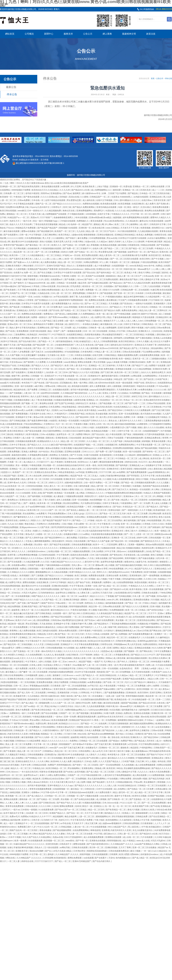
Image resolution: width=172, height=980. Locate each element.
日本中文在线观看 (104, 789)
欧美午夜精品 (91, 410)
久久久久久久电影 (35, 658)
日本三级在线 (7, 434)
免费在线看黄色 (150, 644)
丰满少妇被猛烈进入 (83, 341)
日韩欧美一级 (95, 328)
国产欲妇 (117, 507)
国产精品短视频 (25, 345)
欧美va (164, 279)
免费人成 (150, 665)
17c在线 (116, 524)
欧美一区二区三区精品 (136, 610)
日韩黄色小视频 (19, 782)
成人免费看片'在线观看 (156, 365)
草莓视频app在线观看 (39, 686)
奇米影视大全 (114, 755)
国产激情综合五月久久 (151, 541)
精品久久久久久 (97, 596)
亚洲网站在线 (44, 328)
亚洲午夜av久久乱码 (17, 483)
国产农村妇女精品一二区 (159, 610)
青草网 (166, 438)
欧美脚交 (124, 575)
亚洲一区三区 (6, 248)
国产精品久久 (116, 307)
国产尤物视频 (16, 393)
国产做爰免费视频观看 (137, 472)
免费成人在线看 (163, 266)
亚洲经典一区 (85, 228)
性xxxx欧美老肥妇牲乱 (115, 221)
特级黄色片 (20, 434)
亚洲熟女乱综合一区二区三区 (110, 269)
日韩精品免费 (142, 816)
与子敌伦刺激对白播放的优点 (43, 627)
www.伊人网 (113, 600)
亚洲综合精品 (161, 569)
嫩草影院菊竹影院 (110, 376)
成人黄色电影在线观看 (78, 386)
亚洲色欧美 (131, 693)
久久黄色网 (139, 242)
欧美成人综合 (75, 427)
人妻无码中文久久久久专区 (130, 421)
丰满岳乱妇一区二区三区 (134, 507)
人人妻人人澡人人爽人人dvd (130, 321)
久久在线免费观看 (55, 362)
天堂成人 (29, 541)
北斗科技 (44, 160)
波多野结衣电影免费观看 (112, 562)
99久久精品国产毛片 (117, 827)
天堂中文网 (26, 765)
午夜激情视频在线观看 (51, 248)
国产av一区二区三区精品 (96, 304)
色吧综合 (89, 603)
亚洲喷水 (26, 792)
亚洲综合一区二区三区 (140, 662)
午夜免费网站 (115, 517)
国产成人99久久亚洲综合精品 (82, 613)
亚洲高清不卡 (51, 376)
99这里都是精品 (70, 407)
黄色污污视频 (134, 810)
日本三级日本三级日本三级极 (117, 751)
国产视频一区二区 (30, 403)
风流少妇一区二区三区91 (66, 751)
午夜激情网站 (127, 503)
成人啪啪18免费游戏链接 (49, 290)
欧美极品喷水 (155, 827)
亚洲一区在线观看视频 (129, 414)
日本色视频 (119, 455)
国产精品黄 (15, 307)
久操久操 (30, 679)
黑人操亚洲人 (134, 827)
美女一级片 (38, 221)
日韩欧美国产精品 (77, 414)
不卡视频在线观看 (76, 214)
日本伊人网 (52, 634)
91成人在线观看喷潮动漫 (11, 424)
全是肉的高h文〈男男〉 (130, 668)
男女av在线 (112, 238)
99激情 (80, 727)
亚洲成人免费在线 (124, 713)
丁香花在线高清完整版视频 (46, 224)
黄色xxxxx (122, 551)
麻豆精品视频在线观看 (137, 658)
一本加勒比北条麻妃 (90, 324)
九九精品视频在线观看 (148, 231)
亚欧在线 (116, 737)
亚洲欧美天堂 (22, 851)
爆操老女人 (153, 682)
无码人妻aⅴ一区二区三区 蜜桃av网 (88, 565)
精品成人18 (64, 224)
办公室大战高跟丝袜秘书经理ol (96, 531)
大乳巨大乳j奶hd (29, 593)
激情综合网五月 (159, 372)
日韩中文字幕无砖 (132, 324)
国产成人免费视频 (119, 634)
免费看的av (49, 314)
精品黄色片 (79, 761)
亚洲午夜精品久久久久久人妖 (83, 572)
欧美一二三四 (67, 355)
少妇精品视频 (10, 458)
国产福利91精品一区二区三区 (110, 273)
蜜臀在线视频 (29, 582)
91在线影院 (64, 737)
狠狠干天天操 (10, 345)
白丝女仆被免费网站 (157, 238)
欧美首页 (167, 514)
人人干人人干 (161, 823)
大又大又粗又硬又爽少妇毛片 (63, 782)
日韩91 (80, 668)
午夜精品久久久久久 (121, 214)
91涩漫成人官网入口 (53, 665)
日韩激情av (48, 751)
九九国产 (167, 414)
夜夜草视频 (85, 854)
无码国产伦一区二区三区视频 (23, 293)
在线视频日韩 (112, 445)
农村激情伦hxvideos (37, 551)
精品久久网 (154, 679)
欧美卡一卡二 (99, 545)
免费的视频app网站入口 (76, 710)
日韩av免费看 (24, 200)
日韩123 (7, 675)
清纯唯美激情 (129, 386)
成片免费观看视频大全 (62, 304)
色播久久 (37, 531)
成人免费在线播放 (49, 262)
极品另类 (83, 283)
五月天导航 (19, 534)
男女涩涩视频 (100, 362)
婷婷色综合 (123, 627)
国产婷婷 (77, 765)
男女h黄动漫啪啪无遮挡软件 (132, 665)
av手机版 (80, 472)
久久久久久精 (160, 390)
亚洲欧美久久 (145, 331)
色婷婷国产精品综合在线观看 (156, 486)
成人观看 (51, 283)
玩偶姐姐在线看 (109, 548)
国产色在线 (40, 383)
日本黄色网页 (87, 352)
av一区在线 (75, 255)
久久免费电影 (14, 338)
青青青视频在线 (64, 765)
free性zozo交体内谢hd (40, 359)
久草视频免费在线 (122, 655)
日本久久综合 (158, 524)
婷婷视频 (146, 441)
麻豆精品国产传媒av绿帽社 (104, 689)
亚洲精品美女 (158, 758)
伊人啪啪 (93, 610)
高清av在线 (74, 197)
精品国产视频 (85, 662)
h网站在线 (62, 386)
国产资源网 (48, 493)
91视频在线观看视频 (64, 400)
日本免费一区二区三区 (11, 717)
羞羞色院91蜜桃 (19, 455)
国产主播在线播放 (144, 338)
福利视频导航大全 (130, 710)
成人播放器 (59, 496)
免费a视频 (28, 545)
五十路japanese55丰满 (35, 283)
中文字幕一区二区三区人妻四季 (145, 214)
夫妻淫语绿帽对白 (51, 730)
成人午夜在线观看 (114, 434)
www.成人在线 (143, 841)
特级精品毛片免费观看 (26, 228)
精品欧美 (37, 779)
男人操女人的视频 (160, 503)
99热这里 (118, 379)
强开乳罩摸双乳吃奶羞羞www (64, 527)
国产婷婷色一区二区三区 (154, 452)
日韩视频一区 (37, 376)
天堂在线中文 (165, 376)
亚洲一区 (94, 417)
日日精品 (165, 686)
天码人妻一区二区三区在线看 (80, 834)
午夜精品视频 (36, 465)
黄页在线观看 (97, 221)
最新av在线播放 (53, 448)
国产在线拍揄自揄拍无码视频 (129, 565)
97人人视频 (151, 761)
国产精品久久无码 (69, 589)
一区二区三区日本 (99, 510)
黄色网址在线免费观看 (155, 211)
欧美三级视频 (81, 575)
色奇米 (78, 806)
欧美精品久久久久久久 (69, 724)
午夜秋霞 (5, 575)
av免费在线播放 (146, 390)
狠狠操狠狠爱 (142, 813)
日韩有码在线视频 (34, 486)
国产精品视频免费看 (62, 830)
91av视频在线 (70, 410)
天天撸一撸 (105, 737)
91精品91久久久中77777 (40, 816)
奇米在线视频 (82, 217)
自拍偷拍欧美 (34, 248)
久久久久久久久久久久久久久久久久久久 (82, 651)
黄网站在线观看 (11, 799)
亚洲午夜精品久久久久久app (60, 785)
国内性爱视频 (6, 686)
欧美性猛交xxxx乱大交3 (14, 658)
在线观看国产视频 (82, 445)
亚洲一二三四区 (164, 699)
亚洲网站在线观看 (114, 837)
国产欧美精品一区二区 (116, 810)
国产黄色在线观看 (32, 197)
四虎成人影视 (80, 658)
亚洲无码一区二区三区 (89, 527)
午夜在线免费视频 (149, 262)
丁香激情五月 (6, 517)
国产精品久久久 (35, 445)
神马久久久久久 (19, 551)
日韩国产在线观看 (36, 565)
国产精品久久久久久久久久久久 (67, 204)
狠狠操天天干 (110, 321)
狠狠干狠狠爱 (30, 279)
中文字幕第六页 (156, 300)
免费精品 (5, 820)
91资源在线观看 (156, 221)
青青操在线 (15, 396)
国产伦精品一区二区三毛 (86, 252)
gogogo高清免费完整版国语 (103, 390)
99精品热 (42, 634)
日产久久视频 (6, 269)
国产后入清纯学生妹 (35, 538)
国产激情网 (29, 362)
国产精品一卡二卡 (47, 341)
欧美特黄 (114, 359)
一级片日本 (27, 221)
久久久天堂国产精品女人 (110, 761)
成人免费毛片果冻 (13, 582)
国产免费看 (33, 390)
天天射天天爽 (70, 734)
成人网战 (81, 493)
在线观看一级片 (60, 613)
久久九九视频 (163, 483)
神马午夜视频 (16, 348)
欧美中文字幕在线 (9, 341)
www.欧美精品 (136, 266)
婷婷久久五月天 (56, 483)
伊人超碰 (5, 768)
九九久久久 (143, 772)
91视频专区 (98, 310)
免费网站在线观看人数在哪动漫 (103, 300)
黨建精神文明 (129, 34)
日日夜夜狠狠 (147, 823)
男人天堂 (47, 238)
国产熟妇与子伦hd (155, 755)
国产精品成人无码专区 (145, 741)
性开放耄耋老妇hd (87, 589)
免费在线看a (78, 359)
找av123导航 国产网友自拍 (150, 631)
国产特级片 (71, 238)
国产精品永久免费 (112, 310)
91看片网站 (79, 242)
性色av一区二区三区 (133, 400)
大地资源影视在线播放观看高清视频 (107, 534)
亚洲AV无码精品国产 (82, 861)
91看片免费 (109, 713)
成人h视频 (110, 565)
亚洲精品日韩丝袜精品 (125, 235)
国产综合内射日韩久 (28, 341)
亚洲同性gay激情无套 (147, 641)
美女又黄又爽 (92, 823)
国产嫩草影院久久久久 (24, 517)
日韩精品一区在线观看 (67, 283)
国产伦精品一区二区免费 (74, 245)
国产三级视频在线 (105, 338)
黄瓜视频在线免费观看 (10, 379)
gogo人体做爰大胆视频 (117, 362)
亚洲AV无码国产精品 (56, 266)
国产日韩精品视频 (101, 259)
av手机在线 (65, 823)
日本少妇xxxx (12, 772)
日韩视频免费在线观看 (138, 300)
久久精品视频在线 (36, 255)
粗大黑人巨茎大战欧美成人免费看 (115, 417)
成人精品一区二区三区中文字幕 (149, 792)
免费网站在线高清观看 (32, 314)
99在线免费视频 (116, 569)
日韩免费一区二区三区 (14, 193)
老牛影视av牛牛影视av (83, 744)
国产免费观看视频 (20, 414)
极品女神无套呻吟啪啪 (134, 297)
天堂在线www (16, 362)
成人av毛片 (98, 751)
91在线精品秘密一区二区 (144, 699)
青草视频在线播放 (59, 458)
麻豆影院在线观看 (112, 703)
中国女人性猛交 (150, 603)
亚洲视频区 (61, 507)
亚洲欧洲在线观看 (60, 586)
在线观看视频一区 (120, 266)
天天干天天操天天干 (44, 861)
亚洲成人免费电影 (30, 452)
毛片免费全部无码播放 (91, 503)
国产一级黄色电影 (130, 510)
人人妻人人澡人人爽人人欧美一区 (58, 259)
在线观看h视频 (165, 572)
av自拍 (37, 297)
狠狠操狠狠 (138, 434)
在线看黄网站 (7, 386)
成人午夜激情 (57, 462)
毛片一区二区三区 (64, 424)
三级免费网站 (20, 335)
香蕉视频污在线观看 (68, 228)
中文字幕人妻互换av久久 (105, 834)
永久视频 (19, 524)
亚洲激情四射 (64, 693)
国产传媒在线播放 (147, 558)
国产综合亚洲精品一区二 (160, 816)
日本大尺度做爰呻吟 (73, 837)
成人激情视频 (93, 348)
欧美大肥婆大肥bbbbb (129, 854)
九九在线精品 (34, 696)
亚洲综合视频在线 (105, 235)
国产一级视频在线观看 (72, 331)
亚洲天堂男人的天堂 (63, 242)
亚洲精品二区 (93, 400)
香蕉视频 (162, 782)
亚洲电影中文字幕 (24, 417)
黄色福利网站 (157, 348)
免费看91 (108, 582)
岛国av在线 (58, 837)
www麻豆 (22, 211)
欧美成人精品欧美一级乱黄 (12, 624)
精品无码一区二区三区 (117, 637)
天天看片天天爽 (124, 365)
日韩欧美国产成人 (43, 410)
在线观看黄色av (165, 383)
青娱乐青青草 (10, 317)
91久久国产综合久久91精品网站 (37, 837)
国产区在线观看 (15, 562)
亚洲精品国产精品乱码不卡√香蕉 (84, 720)
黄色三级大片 (132, 531)
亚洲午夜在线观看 (38, 331)
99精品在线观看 (148, 245)
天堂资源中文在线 (38, 414)
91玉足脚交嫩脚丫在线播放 (34, 355)
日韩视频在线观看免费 (26, 441)
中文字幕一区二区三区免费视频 (15, 427)
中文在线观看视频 (99, 827)
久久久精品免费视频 (142, 369)
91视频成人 (75, 317)
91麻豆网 (155, 290)
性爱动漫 (128, 186)
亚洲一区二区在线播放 (131, 524)
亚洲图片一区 (161, 634)
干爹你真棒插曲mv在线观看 (58, 565)
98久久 (50, 414)
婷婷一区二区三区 (106, 458)
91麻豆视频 (9, 741)
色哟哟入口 (25, 520)
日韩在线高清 (32, 806)
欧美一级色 (92, 465)
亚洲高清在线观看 (83, 259)
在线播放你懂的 (71, 534)
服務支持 (68, 34)
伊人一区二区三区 (144, 496)
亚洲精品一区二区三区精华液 (55, 338)
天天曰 (89, 634)
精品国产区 (87, 224)
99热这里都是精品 (67, 472)
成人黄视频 (101, 799)
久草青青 (30, 300)
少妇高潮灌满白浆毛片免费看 (135, 255)
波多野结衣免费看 (140, 517)
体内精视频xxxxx (123, 858)
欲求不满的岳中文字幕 (14, 813)
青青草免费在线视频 (50, 589)
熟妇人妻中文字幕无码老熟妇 (23, 328)
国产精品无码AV (116, 410)
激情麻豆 (57, 675)
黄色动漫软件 (58, 541)
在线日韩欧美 (73, 655)
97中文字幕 (111, 551)
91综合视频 (115, 710)
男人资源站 (135, 627)
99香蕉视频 (35, 734)
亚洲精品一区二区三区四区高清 (137, 190)
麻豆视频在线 (107, 324)
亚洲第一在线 (92, 586)
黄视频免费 (97, 582)
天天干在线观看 (7, 417)
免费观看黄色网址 (127, 445)
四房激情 (27, 717)
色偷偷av (162, 579)
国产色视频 (70, 279)
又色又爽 (140, 761)
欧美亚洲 (111, 768)
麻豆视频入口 (12, 672)
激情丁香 (74, 297)
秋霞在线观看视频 (9, 682)
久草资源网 (48, 858)
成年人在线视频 (64, 500)
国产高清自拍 (6, 273)
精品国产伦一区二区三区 (136, 613)
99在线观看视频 (154, 520)
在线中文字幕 (104, 214)
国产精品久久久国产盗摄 (99, 541)
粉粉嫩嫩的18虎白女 (103, 507)
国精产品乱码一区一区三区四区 (24, 830)
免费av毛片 (15, 816)
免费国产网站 (127, 741)
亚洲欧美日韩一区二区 (161, 713)
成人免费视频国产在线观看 (54, 214)
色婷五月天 (15, 221)
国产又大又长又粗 (59, 427)
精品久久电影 (103, 589)
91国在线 (110, 211)
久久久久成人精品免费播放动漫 (129, 211)
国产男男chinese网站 (58, 317)
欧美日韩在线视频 (8, 211)
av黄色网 (65, 186)
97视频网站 (154, 624)
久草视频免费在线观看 (38, 455)
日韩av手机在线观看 (156, 403)
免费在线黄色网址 (130, 310)
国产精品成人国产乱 (129, 348)
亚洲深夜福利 (136, 575)
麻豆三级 (37, 500)
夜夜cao (68, 396)
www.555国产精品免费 (111, 679)
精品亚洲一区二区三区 (24, 252)
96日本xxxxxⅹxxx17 (42, 637)
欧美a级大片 (122, 617)
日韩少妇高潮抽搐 (52, 489)
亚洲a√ (161, 613)
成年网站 (26, 376)
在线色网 (103, 724)
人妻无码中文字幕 (91, 562)
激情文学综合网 (83, 703)
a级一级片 (70, 321)
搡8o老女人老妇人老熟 (71, 469)
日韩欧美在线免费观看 (63, 517)
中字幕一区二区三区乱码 (54, 369)
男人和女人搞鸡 (33, 589)
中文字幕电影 (36, 235)
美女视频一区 (49, 465)
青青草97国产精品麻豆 (14, 245)
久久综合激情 (149, 637)
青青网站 (14, 631)
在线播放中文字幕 (154, 465)
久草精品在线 (72, 379)
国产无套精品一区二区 (24, 651)
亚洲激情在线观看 (85, 266)
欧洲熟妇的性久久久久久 (49, 441)
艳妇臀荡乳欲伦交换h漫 (73, 620)
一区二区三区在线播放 (83, 617)
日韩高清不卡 (66, 844)
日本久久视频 (143, 341)
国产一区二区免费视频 (30, 727)
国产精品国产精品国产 (48, 228)
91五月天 (143, 462)
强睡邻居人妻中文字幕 (50, 469)
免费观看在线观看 (97, 575)
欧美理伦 (113, 414)
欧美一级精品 (125, 359)
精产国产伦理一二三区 (135, 403)
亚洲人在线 (37, 493)
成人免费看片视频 (84, 648)
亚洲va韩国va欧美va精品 (100, 217)
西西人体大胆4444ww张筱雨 (102, 383)
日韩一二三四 (141, 286)
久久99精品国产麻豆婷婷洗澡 (74, 393)
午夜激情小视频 (81, 424)
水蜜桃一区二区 (77, 276)
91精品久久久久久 (51, 531)
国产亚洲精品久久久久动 (46, 300)
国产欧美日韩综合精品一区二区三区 (48, 710)
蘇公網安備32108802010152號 (28, 163)
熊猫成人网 (100, 768)
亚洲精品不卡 (67, 644)
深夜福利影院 (18, 662)
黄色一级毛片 (133, 207)
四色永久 (39, 847)
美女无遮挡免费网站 (52, 431)
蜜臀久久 (123, 545)
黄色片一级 (87, 806)
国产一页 (128, 534)
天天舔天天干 (43, 462)
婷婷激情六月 (128, 727)
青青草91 (25, 396)
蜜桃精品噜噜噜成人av (126, 631)
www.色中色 (149, 266)
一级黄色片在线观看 (143, 304)
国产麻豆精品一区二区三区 (38, 245)
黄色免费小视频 (140, 779)
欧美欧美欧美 (89, 186)
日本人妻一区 (139, 596)
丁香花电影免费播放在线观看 (123, 624)
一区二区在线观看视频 (39, 823)
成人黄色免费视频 (41, 620)
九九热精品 (123, 393)
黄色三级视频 (157, 555)
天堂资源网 (112, 545)
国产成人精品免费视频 (10, 606)
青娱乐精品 (30, 524)
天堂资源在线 (130, 555)
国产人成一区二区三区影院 (95, 665)
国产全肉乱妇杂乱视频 (85, 799)
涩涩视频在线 (66, 383)
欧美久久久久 (102, 307)
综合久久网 (80, 706)
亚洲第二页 (23, 476)
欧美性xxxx (83, 462)
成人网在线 (144, 458)
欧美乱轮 (90, 414)
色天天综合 (164, 834)
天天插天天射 (106, 593)
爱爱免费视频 (79, 293)
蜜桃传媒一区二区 (28, 799)
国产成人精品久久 (36, 796)
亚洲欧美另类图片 (14, 266)
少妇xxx (80, 279)
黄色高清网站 (84, 407)
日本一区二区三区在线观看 (95, 331)
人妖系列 (95, 593)
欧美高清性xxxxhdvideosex (71, 269)
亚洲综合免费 (113, 575)
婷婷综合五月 (82, 403)
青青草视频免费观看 (78, 606)
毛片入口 (129, 682)
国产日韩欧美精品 (44, 613)
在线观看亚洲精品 (75, 335)
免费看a (25, 816)
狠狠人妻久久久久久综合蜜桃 (151, 427)
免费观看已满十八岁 (27, 827)
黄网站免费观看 (67, 806)
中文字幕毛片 (36, 369)
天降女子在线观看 (116, 438)
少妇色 (148, 551)
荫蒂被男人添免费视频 (124, 338)
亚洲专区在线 (12, 520)
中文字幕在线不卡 (34, 641)
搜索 (169, 19)
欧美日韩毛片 (116, 496)
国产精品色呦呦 (65, 658)
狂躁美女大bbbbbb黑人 (122, 197)
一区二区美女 (26, 531)
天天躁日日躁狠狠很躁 (119, 724)
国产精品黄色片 (101, 624)
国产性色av (90, 620)
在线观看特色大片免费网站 (38, 617)
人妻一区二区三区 (86, 816)
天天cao (4, 486)
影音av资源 (98, 369)
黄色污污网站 (145, 273)
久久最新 (107, 479)
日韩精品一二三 (62, 348)
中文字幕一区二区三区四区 (113, 527)
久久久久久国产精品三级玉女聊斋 (49, 321)
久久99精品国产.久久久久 (122, 844)
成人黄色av (164, 689)
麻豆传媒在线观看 (12, 231)
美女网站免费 (155, 514)
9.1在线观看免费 (46, 810)
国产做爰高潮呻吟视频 (38, 421)
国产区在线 (54, 310)
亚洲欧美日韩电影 (77, 338)
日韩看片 (17, 438)
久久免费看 (40, 362)
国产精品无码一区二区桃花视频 (125, 541)
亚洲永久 (145, 810)
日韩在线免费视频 (131, 823)
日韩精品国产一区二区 (100, 197)
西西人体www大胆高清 (38, 782)
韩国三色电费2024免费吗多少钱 (15, 207)
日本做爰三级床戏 (160, 273)
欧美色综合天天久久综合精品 (45, 190)
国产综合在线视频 (50, 713)
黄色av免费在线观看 (155, 545)
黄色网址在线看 (47, 403)
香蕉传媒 (60, 324)
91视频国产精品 (83, 321)
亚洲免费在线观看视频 (123, 448)
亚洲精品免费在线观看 (97, 517)
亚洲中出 (26, 820)
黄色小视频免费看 (12, 479)
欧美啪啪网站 (18, 675)
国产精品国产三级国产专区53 (41, 603)
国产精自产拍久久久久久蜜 (69, 803)
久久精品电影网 (153, 297)
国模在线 (50, 438)
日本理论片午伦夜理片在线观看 (132, 238)
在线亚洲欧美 (138, 204)
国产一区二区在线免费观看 (16, 627)
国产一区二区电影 (14, 279)
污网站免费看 (126, 779)
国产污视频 (132, 427)
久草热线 (36, 286)
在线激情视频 (155, 500)
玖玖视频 (155, 600)
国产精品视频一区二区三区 (112, 403)
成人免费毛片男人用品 (101, 317)
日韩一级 (24, 235)
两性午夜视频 (138, 328)
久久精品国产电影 (8, 476)
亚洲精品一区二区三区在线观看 (24, 469)
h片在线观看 (57, 479)
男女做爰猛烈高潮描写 (113, 335)
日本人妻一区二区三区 (61, 293)
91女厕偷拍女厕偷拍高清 (29, 689)
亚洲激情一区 (116, 186)
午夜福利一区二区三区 (120, 262)
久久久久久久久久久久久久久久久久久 (41, 548)
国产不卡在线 (77, 455)
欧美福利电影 (160, 510)
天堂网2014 (49, 424)
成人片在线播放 (80, 328)
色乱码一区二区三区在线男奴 (109, 520)
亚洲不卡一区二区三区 (14, 589)
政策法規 (151, 34)
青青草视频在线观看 (135, 696)
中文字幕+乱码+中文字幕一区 (55, 792)
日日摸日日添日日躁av (161, 710)
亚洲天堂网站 (156, 693)
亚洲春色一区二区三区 (109, 748)
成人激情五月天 (72, 324)
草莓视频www (120, 644)
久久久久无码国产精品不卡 (67, 699)
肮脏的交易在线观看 (80, 555)
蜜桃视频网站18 (144, 455)
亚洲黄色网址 (88, 768)
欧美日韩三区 (34, 510)
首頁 (153, 78)
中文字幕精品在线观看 (24, 204)
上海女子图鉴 (102, 186)
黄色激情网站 (97, 713)
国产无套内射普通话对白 (98, 844)
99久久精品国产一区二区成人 (13, 496)
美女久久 (71, 266)
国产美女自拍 (89, 273)
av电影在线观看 (141, 197)
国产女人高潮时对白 (127, 689)
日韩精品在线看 (52, 644)
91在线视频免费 (35, 841)
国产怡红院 (149, 379)
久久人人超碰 (32, 803)
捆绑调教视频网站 (43, 541)
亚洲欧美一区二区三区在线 (124, 538)
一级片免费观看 (47, 569)
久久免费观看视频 (157, 775)
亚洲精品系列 (162, 317)
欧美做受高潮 (6, 730)
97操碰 (92, 520)
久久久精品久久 (17, 541)
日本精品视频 (24, 365)
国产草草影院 (133, 476)
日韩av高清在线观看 (132, 352)
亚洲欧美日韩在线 (16, 679)
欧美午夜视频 (150, 572)
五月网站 (59, 734)
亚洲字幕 (12, 555)
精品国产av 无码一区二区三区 (107, 727)
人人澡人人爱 (100, 648)
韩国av (109, 658)
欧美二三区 (120, 224)
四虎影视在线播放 (93, 335)
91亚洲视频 (47, 496)
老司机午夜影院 (33, 193)
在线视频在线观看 (61, 390)
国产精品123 (140, 682)
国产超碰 (99, 345)
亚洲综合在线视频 (142, 713)
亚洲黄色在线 (71, 462)
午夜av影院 (61, 603)
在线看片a (18, 273)
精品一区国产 (54, 331)
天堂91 (112, 858)
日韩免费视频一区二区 (155, 321)
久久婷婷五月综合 (66, 706)
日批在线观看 (75, 438)
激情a (137, 448)
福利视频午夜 (165, 603)
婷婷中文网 (142, 538)
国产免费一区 (102, 452)
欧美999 (55, 761)
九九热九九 (48, 655)
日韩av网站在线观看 (112, 606)
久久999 (158, 837)
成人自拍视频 (143, 555)
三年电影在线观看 (68, 221)
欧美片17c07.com (24, 620)
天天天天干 (40, 266)
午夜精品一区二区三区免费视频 (132, 686)
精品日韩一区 (95, 606)
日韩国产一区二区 (67, 713)
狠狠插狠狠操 (90, 235)
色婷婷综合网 (148, 548)
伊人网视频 (158, 496)
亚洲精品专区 (118, 531)
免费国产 (52, 765)
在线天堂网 (98, 355)
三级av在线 (97, 321)
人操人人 (38, 259)
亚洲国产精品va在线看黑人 (135, 679)
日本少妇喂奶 (98, 551)
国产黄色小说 (150, 734)
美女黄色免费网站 (71, 503)
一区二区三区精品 (53, 255)
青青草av (45, 193)
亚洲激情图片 (160, 304)
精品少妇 (121, 548)
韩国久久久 (36, 520)
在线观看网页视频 (16, 641)
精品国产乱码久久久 (144, 569)
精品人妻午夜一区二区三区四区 (36, 479)
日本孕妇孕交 (80, 851)
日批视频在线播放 (22, 400)
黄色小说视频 (46, 242)
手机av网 (138, 782)
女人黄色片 (92, 755)
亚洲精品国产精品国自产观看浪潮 (43, 269)
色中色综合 (44, 452)
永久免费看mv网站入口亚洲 (93, 637)
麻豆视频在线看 (25, 458)
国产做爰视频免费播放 (115, 693)
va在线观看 (89, 858)
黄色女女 (113, 421)
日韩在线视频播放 (36, 755)
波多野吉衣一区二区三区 (11, 775)
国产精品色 (133, 193)
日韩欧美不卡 (93, 293)
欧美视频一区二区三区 (16, 796)
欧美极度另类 (20, 696)
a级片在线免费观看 (105, 620)
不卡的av (14, 720)
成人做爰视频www (140, 751)
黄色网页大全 (158, 228)
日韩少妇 (51, 507)
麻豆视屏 (159, 242)
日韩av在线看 (158, 730)
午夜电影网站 (146, 748)
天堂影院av (83, 538)
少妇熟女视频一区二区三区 (59, 551)
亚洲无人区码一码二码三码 (102, 424)
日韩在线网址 (85, 751)
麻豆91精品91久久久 (60, 610)
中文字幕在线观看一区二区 (149, 445)
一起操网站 (160, 720)
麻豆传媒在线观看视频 (125, 424)
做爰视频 (117, 217)
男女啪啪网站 (74, 768)
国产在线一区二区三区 (114, 682)
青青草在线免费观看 (15, 806)
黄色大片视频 (142, 479)
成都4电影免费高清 (74, 483)
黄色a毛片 (30, 534)
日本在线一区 (38, 200)
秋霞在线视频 (141, 582)
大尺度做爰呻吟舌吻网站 (160, 424)
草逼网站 (8, 438)
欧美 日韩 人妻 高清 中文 (76, 365)
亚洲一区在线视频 (80, 500)
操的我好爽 (15, 820)
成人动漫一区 (29, 438)
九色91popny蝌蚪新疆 (98, 710)
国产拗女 (128, 434)
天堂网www (9, 620)
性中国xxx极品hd (9, 286)
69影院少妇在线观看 (89, 737)
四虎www (46, 720)
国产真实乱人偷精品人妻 (78, 510)
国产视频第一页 (131, 651)
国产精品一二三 (80, 520)
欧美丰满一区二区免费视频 (50, 503)
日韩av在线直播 (49, 286)
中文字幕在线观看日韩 (91, 775)
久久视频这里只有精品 (16, 755)
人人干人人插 (95, 393)
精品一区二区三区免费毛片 (142, 675)
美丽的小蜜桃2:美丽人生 (73, 489)
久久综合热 (95, 548)
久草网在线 (84, 693)
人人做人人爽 (122, 730)
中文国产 (122, 300)
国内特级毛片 (34, 699)
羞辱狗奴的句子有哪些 (44, 324)
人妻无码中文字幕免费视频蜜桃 (117, 775)
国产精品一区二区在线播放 (79, 369)
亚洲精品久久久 (146, 531)
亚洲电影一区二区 (8, 186)
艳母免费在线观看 (161, 207)
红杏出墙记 (146, 207)
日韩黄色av (20, 741)
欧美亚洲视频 (125, 204)
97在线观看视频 (72, 352)
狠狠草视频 (33, 276)
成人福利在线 (89, 200)
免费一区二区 (30, 273)
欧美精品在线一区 (123, 699)
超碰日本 (136, 314)
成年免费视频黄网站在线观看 (136, 217)
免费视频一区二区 (94, 290)
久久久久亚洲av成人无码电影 (54, 197)
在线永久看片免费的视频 (68, 627)
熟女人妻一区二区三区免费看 (19, 744)
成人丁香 (35, 400)
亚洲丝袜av (129, 496)
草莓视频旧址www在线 (50, 276)
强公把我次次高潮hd (158, 658)
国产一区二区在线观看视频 (18, 596)
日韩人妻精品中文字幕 (150, 279)
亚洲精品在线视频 (143, 648)
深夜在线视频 (102, 558)
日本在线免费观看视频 (10, 586)
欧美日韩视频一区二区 (147, 689)
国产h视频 (151, 596)
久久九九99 (65, 190)
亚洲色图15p (51, 755)
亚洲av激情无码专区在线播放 (157, 400)
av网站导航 (65, 847)
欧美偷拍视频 (47, 400)
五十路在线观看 (51, 847)
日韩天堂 (36, 820)
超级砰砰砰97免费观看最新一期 (73, 300)
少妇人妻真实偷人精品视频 (160, 469)
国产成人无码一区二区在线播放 (89, 696)
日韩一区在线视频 (110, 668)
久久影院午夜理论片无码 (94, 469)
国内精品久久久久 (113, 813)
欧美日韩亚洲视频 (106, 465)
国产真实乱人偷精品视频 (67, 314)
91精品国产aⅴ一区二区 (19, 217)
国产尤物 (22, 603)
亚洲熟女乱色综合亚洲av (46, 472)
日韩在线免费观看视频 (82, 545)
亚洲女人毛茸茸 (110, 393)
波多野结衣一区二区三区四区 (13, 748)
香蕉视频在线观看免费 (10, 403)
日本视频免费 (32, 675)
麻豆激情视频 (28, 737)
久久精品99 (131, 455)
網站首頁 (10, 34)
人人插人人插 (111, 785)
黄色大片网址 (12, 531)
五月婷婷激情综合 (46, 593)
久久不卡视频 (146, 510)
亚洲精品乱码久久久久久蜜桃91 (74, 548)
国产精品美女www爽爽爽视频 (101, 734)
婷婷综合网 (48, 476)
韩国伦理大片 (91, 496)
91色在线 (28, 348)
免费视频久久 (83, 221)
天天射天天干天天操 (130, 228)
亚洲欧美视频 (111, 847)
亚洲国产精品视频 (156, 796)
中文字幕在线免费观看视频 (87, 644)
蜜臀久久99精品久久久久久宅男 (31, 648)
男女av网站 (35, 720)
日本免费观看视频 (33, 238)
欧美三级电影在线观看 (47, 631)
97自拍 (75, 693)
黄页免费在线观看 (90, 255)
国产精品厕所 (99, 782)
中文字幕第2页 (59, 335)
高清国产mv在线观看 (95, 276)
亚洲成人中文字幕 (117, 331)
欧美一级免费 (21, 841)
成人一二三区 (158, 190)
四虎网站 (101, 658)
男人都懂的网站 (62, 476)
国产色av (67, 193)
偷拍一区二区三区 (70, 596)
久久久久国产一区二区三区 (53, 510)
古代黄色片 (109, 631)
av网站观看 (137, 376)
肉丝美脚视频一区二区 (100, 500)
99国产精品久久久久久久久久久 (46, 596)
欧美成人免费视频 (145, 235)
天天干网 (21, 290)
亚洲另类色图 (52, 844)
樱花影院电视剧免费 (87, 717)
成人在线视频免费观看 (94, 837)
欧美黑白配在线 (80, 641)
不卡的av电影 (163, 386)
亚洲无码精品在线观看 (107, 207)
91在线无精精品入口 (123, 407)
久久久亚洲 (56, 359)
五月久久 (67, 359)
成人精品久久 (30, 462)
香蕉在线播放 (57, 396)
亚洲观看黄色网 (120, 744)
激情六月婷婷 (115, 242)
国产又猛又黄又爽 (103, 744)
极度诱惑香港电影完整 (162, 283)
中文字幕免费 (63, 555)
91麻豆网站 (103, 610)
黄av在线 (145, 717)
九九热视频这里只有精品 (157, 417)
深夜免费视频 (14, 452)
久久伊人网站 (44, 761)
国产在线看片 (101, 858)
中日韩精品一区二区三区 (127, 458)
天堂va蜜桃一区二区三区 (85, 524)
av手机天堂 (93, 686)
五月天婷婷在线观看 (141, 672)
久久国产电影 (117, 441)
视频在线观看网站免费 (128, 355)
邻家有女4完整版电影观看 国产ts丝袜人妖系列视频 (62, 772)
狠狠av (21, 300)
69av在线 (82, 734)
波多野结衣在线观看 (50, 393)
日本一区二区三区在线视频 (50, 758)
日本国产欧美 (162, 379)
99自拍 (69, 541)
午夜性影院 (97, 631)
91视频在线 (143, 624)
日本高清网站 (55, 407)
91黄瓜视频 (66, 448)
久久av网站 (84, 534)
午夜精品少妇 (39, 768)
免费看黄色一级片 (18, 713)
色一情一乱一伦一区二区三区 (118, 806)
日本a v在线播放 (48, 434)
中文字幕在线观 (64, 641)
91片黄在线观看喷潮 (127, 231)
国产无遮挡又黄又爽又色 (21, 259)
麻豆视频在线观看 (24, 321)
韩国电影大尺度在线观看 (144, 317)
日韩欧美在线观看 (150, 593)
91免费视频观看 (117, 610)
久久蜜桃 (84, 197)
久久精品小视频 (132, 717)
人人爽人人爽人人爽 (161, 269)
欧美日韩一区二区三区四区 (127, 372)
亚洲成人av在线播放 (162, 338)
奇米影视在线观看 (12, 737)
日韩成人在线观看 (101, 634)
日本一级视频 (138, 417)
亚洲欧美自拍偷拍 (137, 362)
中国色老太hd (67, 579)
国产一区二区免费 (142, 503)
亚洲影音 (139, 734)
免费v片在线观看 (57, 379)
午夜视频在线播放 (114, 297)
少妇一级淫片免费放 (93, 483)
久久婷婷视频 (20, 269)
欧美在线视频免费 (60, 720)
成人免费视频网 (110, 328)
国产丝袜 (116, 500)
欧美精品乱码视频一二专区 (104, 431)
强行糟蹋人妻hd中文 (31, 338)
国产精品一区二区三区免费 (141, 248)
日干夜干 (14, 637)
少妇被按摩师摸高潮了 (65, 345)
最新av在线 (90, 269)
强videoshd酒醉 (76, 458)
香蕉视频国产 (65, 744)
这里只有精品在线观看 (55, 200)
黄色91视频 (15, 304)
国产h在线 (10, 331)
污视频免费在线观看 (75, 496)
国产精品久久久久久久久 (17, 789)
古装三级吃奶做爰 (82, 486)
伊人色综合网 (36, 476)
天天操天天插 (35, 214)
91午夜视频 (166, 431)
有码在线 (162, 761)
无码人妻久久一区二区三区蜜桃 (58, 486)
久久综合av (21, 510)
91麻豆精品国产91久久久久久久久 (66, 562)
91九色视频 (69, 648)
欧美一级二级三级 (105, 314)
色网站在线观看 (158, 186)
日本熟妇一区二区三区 (89, 679)
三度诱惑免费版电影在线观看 (157, 421)
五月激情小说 (54, 355)
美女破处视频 (102, 414)
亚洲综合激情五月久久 (26, 761)
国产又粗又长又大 (121, 489)
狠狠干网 (16, 376)
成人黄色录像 (120, 658)
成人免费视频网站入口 (101, 190)
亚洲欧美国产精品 (30, 606)
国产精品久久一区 (91, 675)
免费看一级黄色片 (39, 317)
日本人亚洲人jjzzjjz (76, 514)
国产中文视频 (158, 259)
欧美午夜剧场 (33, 434)
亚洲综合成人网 (104, 489)
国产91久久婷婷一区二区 (46, 737)
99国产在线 (139, 383)
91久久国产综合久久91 (105, 617)
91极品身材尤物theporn (83, 448)
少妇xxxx (91, 338)
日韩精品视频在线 (124, 782)
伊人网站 (156, 489)
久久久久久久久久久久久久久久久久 (89, 396)
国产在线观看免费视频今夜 (141, 634)
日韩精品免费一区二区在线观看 (135, 290)
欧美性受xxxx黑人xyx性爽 (21, 410)
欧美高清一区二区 (17, 486)
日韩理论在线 (106, 644)
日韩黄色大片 (50, 658)
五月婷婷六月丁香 (49, 820)
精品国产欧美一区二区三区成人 (85, 476)
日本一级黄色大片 (35, 211)
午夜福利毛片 (61, 414)
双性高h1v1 (151, 383)
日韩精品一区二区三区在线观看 (14, 665)
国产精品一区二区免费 (61, 328)
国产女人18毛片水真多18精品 (59, 851)
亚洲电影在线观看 (124, 369)
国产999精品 (31, 758)
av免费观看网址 (150, 376)
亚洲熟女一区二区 (141, 186)
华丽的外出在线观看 (146, 386)
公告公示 (88, 34)
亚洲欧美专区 (113, 469)
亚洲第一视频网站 (137, 545)
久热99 (55, 806)
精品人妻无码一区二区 (110, 255)
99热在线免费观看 (20, 359)
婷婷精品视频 (90, 458)
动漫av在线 (91, 242)
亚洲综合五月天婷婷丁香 (146, 345)
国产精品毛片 (57, 365)
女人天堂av (128, 242)
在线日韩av (147, 200)
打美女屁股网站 (48, 727)
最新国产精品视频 (129, 703)
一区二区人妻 (14, 861)
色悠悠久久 (6, 472)
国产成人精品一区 (30, 703)
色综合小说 (78, 304)
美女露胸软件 (150, 782)
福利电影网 (144, 710)
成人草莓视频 (93, 245)
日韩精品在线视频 (78, 682)
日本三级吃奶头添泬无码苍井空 (119, 345)
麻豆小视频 (136, 851)
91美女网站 (80, 517)
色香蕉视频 (146, 228)
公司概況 (29, 34)
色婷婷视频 (156, 820)
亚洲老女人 (99, 806)
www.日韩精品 (113, 228)
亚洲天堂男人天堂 (53, 558)
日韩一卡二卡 (99, 297)
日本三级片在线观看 (99, 555)
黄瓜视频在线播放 (8, 693)
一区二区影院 (98, 445)
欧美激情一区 (6, 197)
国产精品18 (153, 252)
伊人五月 (80, 345)
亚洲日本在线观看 (87, 307)
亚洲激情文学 (94, 376)
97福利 (66, 255)
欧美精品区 (33, 335)
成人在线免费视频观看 (146, 765)
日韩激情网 (125, 376)
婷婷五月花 (137, 396)
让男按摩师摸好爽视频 (28, 555)
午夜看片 (68, 665)
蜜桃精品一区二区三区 (17, 214)
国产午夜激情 (10, 751)
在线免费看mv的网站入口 (79, 689)
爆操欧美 (125, 748)
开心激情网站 (133, 224)
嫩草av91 (144, 221)
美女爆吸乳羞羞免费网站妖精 (137, 768)
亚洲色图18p (10, 310)
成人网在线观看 (156, 462)
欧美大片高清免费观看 (160, 772)
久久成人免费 (66, 761)
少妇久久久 (145, 372)
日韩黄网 (114, 854)
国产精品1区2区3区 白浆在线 (152, 703)
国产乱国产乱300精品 (65, 403)
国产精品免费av (79, 558)
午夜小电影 (100, 820)
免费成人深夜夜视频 (29, 569)
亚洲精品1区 (91, 359)
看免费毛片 (99, 211)
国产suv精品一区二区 (34, 706)
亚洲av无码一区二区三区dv (20, 324)
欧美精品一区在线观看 (69, 421)
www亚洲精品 (70, 362)
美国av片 (35, 217)
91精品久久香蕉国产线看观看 (157, 493)
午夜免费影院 (137, 572)
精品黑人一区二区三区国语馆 (135, 500)
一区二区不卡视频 (112, 483)
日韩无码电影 (48, 699)
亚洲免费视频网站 (85, 211)
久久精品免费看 (34, 741)
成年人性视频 (45, 662)
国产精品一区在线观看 (152, 393)
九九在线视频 (128, 765)
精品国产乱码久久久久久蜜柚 (52, 834)
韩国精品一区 (47, 734)
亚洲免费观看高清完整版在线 (23, 634)
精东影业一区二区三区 (93, 286)
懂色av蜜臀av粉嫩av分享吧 (95, 569)
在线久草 (88, 727)
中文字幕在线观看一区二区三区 (73, 376)
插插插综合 (111, 276)
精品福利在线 (20, 390)
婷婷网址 (53, 455)
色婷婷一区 (76, 224)
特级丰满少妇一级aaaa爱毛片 (137, 269)
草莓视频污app (51, 221)
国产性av (59, 810)
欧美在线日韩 (99, 228)
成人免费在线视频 (28, 631)
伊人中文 (129, 569)
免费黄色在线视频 (91, 204)
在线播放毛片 (135, 637)
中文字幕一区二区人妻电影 (46, 744)
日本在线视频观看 (100, 854)
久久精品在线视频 (60, 572)
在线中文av (104, 496)
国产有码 (89, 279)
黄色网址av (13, 500)
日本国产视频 (129, 761)
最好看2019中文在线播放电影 (25, 242)
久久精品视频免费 (53, 211)
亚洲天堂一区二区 (141, 359)
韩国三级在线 (67, 696)
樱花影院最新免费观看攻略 (112, 462)
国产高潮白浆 (163, 204)
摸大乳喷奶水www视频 (151, 414)
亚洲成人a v (158, 455)
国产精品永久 (153, 507)
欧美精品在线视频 (109, 245)
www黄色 (102, 410)
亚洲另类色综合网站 (146, 620)
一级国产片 (98, 662)
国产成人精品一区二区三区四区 (113, 586)
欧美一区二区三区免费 (138, 514)
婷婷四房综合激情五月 (38, 748)
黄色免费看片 (70, 758)
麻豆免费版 (83, 238)
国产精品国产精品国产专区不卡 (57, 520)
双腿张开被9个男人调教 (82, 624)
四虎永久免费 (67, 252)
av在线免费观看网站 (54, 352)
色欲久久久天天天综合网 (21, 224)
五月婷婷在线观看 (47, 555)
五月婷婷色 (64, 455)
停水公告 (12, 94)
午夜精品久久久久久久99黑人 (142, 586)
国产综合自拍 (98, 434)
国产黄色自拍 (116, 555)
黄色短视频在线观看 (51, 186)
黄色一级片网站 (81, 383)
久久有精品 (99, 603)
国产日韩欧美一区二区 (118, 799)
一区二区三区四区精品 (134, 335)
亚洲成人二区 (128, 813)
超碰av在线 (77, 235)
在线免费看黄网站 (81, 830)
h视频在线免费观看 (82, 551)
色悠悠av (105, 651)
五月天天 (111, 782)
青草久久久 (102, 572)
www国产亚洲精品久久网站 (148, 844)
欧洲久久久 (57, 245)
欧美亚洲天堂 (155, 255)
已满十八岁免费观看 (21, 352)
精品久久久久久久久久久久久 (55, 741)
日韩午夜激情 (85, 631)
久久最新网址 (58, 238)
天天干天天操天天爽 (94, 813)
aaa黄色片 (84, 596)
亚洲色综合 (90, 489)
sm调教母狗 (142, 424)
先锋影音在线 (161, 235)
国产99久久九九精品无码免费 (137, 283)
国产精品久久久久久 (41, 365)
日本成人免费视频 (93, 730)
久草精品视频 (65, 827)
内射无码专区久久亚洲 (18, 734)
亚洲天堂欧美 (60, 689)
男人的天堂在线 (135, 644)
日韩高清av (56, 620)
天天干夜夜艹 (46, 217)
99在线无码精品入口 (40, 427)
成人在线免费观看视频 (123, 582)
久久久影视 (13, 727)
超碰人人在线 (45, 675)
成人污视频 (102, 579)
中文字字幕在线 (77, 586)
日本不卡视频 (15, 837)
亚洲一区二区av (60, 662)
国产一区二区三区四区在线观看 (125, 259)
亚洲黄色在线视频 (98, 841)
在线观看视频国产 (151, 431)
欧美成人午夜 (131, 273)
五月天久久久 (92, 514)
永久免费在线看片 (104, 792)
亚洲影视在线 (62, 438)
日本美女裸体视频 (154, 293)
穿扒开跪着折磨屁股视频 (123, 816)
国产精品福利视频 (149, 448)
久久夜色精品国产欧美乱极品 (13, 448)
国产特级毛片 (87, 627)
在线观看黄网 (102, 427)
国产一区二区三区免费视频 (48, 252)
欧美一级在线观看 (125, 383)
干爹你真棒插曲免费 (122, 317)
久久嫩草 (94, 462)
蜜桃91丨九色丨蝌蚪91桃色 (94, 600)
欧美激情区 (153, 562)
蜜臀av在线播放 (29, 231)
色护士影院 (150, 328)
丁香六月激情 (49, 500)
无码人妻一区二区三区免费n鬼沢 (48, 307)
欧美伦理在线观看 (158, 717)
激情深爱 (117, 190)
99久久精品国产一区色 (23, 297)
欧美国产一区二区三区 (65, 231)
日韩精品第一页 (21, 730)
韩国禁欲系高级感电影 (97, 851)
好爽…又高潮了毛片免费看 (114, 193)
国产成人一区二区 (63, 861)
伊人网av (109, 224)
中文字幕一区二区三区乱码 (136, 307)
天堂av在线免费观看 (159, 479)
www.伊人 (73, 662)
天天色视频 (114, 304)
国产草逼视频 (163, 245)
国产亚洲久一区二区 (133, 379)
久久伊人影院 (43, 279)
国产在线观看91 (11, 235)
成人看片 (144, 224)
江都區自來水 (37, 21)
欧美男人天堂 (36, 668)
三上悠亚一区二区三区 (144, 534)
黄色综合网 (53, 724)
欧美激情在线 (6, 390)
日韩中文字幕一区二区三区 (130, 431)
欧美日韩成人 (65, 235)
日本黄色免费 (34, 713)
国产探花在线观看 (34, 431)
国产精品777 (138, 365)
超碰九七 (67, 558)
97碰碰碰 (69, 575)
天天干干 (153, 613)
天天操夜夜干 (165, 682)
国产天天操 (43, 379)
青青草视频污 (131, 558)
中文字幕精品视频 (92, 668)
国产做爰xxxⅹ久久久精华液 (26, 262)
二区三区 (124, 248)
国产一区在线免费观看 (110, 765)
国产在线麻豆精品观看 (98, 283)
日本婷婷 (140, 293)
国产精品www (116, 283)
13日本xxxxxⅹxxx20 (72, 675)
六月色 (91, 558)
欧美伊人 (86, 317)
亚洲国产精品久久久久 (65, 417)
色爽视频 (40, 438)
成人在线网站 (18, 758)
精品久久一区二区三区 (21, 768)
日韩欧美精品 (110, 355)
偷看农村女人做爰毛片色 (136, 562)
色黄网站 (74, 741)
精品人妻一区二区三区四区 (70, 262)
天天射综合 (145, 348)
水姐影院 (53, 421)
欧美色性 (125, 737)
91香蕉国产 (157, 672)
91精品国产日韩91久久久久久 (94, 421)
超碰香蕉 (16, 610)
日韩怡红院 (90, 789)
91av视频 (77, 665)
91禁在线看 (15, 383)
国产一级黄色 (30, 503)
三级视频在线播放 (158, 359)
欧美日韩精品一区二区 (56, 768)
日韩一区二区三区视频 (85, 579)
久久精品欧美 (132, 221)
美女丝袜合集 (63, 286)
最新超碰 (136, 262)
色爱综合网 (41, 724)
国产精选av (114, 741)
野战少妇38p (50, 706)
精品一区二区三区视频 (14, 538)
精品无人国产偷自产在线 (79, 582)
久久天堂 (45, 562)
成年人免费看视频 (98, 386)
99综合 (120, 768)
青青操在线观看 (159, 441)
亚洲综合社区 (26, 500)
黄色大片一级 (28, 610)
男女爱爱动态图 (74, 200)
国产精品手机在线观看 (60, 545)
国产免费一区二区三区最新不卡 (77, 248)
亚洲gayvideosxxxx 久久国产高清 (35, 527)
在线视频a (109, 286)
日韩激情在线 (134, 245)
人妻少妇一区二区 (32, 393)
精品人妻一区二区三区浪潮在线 (148, 407)
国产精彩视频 (83, 713)
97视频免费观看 (143, 758)
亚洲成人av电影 (150, 668)
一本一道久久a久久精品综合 (155, 851)
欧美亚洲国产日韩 (141, 806)
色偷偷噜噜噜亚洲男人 (64, 217)
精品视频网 (58, 816)
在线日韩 (126, 517)
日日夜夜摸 (56, 686)
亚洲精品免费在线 (153, 438)
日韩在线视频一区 (157, 538)
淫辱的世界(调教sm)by (126, 641)
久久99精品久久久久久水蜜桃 (21, 572)
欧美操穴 (49, 417)
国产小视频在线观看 (90, 796)
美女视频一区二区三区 (126, 620)
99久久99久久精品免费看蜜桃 (157, 565)
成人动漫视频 (117, 651)
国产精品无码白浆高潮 (102, 407)
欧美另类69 (143, 693)
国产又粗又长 (38, 352)
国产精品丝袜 (109, 730)
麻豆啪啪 (122, 245)
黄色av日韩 (39, 417)
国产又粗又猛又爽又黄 (74, 748)
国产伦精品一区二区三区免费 (141, 789)
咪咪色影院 (95, 830)
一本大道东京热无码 (29, 772)
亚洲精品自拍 (156, 197)
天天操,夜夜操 (46, 624)
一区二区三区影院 (91, 765)
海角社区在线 (69, 211)
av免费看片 (41, 514)
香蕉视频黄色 (126, 600)
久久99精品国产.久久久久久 (29, 858)
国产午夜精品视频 (123, 314)
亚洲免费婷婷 (23, 331)
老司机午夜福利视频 (80, 390)
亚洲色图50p (56, 193)
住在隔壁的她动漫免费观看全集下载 (97, 699)
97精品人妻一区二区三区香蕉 (108, 352)
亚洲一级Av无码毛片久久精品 (49, 651)
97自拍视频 (113, 779)
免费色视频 (109, 369)
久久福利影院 (126, 820)
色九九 (97, 341)
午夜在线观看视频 (13, 514)
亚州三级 (67, 207)
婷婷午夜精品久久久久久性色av (29, 558)
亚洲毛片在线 (73, 637)
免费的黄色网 (24, 317)
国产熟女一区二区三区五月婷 (113, 514)
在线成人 (14, 575)
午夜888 (149, 242)
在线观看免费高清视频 (150, 355)
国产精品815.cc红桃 (81, 190)
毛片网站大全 (110, 662)
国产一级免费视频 (152, 575)
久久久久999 (45, 806)
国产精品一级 (127, 483)
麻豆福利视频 (130, 520)
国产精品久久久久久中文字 (143, 655)
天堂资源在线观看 (43, 679)
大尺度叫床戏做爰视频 (155, 434)
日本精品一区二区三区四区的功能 (155, 193)
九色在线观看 (85, 297)
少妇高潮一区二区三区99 (57, 372)
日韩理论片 (57, 207)
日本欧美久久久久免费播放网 (138, 410)
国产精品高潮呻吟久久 (55, 538)
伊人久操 (118, 324)
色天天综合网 (49, 641)
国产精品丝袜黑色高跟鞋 (29, 186)
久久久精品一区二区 (145, 727)
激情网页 (77, 193)
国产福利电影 (122, 465)
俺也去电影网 (71, 816)
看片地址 (120, 734)
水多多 (80, 410)
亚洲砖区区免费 (160, 369)
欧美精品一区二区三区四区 (26, 407)
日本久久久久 (88, 452)
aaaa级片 (4, 383)
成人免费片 (150, 204)
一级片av (16, 810)
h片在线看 (43, 310)
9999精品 (52, 693)
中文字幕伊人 (32, 662)
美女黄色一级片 (41, 545)
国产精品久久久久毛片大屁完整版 (85, 372)
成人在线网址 (120, 789)
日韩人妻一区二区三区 (128, 834)
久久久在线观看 (23, 493)
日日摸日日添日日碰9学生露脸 (77, 431)
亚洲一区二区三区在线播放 (134, 755)
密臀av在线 (51, 386)
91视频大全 (47, 297)
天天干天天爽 (105, 472)
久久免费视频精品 (87, 314)
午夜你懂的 (126, 486)
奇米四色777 (45, 335)
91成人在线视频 (7, 489)
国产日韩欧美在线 (47, 803)
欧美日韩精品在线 (108, 675)
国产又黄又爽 (107, 372)
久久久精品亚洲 (42, 610)
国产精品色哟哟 (116, 558)
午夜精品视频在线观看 (43, 717)
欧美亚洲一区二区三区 (137, 527)
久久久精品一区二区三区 (98, 441)
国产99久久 (123, 662)
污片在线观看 (147, 837)
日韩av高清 (132, 331)
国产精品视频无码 (45, 231)
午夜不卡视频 (6, 400)
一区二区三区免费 (75, 603)
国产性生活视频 (45, 273)
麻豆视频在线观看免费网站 (142, 724)
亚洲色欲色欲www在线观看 (82, 792)
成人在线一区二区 (41, 458)
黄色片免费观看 (61, 682)
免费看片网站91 (83, 434)
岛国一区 (122, 207)
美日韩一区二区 (97, 847)
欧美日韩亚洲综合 (127, 341)
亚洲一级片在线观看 (24, 386)
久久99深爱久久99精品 (14, 655)
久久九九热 (57, 534)
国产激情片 (19, 283)
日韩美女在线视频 (83, 355)
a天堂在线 (133, 744)
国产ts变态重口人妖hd (96, 758)
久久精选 (102, 755)
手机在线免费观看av (33, 424)
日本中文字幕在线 (18, 445)
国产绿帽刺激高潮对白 (152, 627)
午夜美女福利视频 (79, 610)
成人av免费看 (119, 472)
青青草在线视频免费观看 (41, 789)
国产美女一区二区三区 (44, 348)
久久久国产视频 (13, 355)
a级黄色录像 (80, 400)
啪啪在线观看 (140, 469)
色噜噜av (36, 792)
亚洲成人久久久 (78, 348)
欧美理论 (153, 517)
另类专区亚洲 (160, 200)
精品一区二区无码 (96, 810)
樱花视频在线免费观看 (50, 579)
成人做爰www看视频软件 (110, 823)
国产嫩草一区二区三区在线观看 (34, 672)
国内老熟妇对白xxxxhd (119, 572)
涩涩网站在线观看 (73, 452)
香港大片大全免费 (111, 290)
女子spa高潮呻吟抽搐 (36, 507)
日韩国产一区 (74, 775)
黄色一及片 (113, 665)
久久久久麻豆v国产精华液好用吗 (58, 445)
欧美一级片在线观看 (132, 452)
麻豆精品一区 (77, 789)
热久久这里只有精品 (40, 396)
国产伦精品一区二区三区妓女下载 (76, 310)
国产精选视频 (106, 293)
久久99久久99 (150, 579)
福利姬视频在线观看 (115, 603)
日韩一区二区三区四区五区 (26, 579)
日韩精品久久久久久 (95, 493)
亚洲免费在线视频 (45, 682)
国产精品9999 (82, 417)
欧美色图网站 (112, 820)
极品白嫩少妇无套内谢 (24, 613)
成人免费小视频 (84, 782)
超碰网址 (43, 407)
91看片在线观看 (91, 455)
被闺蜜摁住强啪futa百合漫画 (131, 720)
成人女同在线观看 (137, 617)
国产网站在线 (146, 651)
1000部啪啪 (91, 214)
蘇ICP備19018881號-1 (54, 163)
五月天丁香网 (125, 847)
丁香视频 (110, 596)
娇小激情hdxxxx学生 (92, 193)
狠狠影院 (164, 562)
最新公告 (11, 87)
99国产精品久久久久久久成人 (27, 600)
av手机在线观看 (61, 297)
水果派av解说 (162, 789)
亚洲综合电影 (115, 510)
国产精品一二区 (112, 248)
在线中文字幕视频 (104, 200)
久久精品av (102, 242)
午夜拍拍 (18, 197)
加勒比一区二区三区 (103, 655)
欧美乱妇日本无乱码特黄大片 (101, 641)
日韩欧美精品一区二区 (152, 324)
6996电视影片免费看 (21, 190)
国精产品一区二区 (44, 204)
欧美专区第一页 (158, 458)
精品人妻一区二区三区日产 (130, 276)
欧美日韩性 (145, 259)
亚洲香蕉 (106, 830)
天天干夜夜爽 (59, 637)
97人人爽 (104, 262)
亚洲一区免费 (70, 717)
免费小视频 (97, 703)
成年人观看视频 (115, 386)
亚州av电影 (162, 596)
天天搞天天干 (78, 823)
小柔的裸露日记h (117, 427)
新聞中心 (49, 34)
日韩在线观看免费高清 (100, 538)
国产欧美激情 (10, 290)
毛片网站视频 (20, 248)
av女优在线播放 (163, 727)
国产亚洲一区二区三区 (124, 293)
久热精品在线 (44, 293)
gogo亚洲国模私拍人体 (159, 472)
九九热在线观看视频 (96, 706)
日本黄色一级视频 (29, 810)
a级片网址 (39, 386)
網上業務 (107, 34)
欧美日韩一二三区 (18, 255)
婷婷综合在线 (131, 462)
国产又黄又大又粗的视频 (72, 730)
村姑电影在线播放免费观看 (61, 672)
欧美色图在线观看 (109, 204)
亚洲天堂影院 (127, 469)
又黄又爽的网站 (50, 235)
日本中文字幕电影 (58, 582)
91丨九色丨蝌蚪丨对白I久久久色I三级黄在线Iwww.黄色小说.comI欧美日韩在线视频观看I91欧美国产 (44, 183)
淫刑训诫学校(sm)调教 (132, 579)
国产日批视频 (116, 452)
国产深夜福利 (155, 527)
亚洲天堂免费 (124, 328)
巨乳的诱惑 (76, 286)
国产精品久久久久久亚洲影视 (136, 606)
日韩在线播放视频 (54, 648)
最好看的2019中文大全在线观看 (36, 586)
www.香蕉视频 (71, 307)
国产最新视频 (121, 252)
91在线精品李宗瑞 (67, 668)
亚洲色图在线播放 (142, 600)
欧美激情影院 (106, 455)
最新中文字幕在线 (149, 314)
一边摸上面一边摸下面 (115, 696)
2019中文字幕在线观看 (85, 672)
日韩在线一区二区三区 (38, 483)
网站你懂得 (29, 266)
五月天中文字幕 (148, 476)
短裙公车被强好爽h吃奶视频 (113, 476)
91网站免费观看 (91, 262)
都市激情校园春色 (64, 341)
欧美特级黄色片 (29, 379)
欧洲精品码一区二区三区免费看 (149, 706)
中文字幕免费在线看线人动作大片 (154, 744)
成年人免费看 (153, 686)
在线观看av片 (57, 279)
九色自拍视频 (154, 286)
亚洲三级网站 (113, 648)
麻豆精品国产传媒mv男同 (94, 438)
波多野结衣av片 (31, 775)
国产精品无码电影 (157, 779)
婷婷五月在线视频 (36, 448)
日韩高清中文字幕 (158, 224)
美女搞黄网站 (29, 514)
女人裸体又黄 (84, 593)
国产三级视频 (38, 575)
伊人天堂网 (76, 186)
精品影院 (135, 748)
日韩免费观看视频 (110, 341)
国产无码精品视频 (123, 596)
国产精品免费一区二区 (43, 345)
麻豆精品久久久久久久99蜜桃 (121, 758)
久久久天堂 (39, 644)
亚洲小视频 (155, 606)
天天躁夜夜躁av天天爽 (127, 390)
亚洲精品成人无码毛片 (27, 310)
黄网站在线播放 (21, 369)
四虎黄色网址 (55, 524)
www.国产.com (56, 748)
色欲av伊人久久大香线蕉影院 (29, 489)
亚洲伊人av (57, 410)
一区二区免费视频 (108, 720)
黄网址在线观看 (85, 362)
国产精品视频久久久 (124, 286)
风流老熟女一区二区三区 (111, 400)
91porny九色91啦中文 (40, 207)
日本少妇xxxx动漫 (111, 803)
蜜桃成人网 (99, 224)
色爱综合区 (8, 558)
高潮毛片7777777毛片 (10, 703)
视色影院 (101, 672)
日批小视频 (67, 524)
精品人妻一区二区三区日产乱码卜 (101, 231)
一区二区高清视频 (27, 682)
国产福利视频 (34, 496)
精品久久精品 (127, 648)
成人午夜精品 (129, 841)
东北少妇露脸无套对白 (143, 830)
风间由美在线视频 (133, 441)
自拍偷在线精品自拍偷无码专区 (71, 465)
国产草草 (55, 823)
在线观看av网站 (19, 565)
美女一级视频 (22, 465)
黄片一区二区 (6, 613)
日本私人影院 (36, 665)
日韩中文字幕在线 (111, 503)
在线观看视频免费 (136, 551)
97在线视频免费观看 (9, 569)
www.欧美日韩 (107, 796)
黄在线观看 (31, 290)
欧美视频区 (25, 575)
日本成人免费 (91, 761)
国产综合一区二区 (75, 813)
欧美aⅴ (4, 837)
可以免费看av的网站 (152, 352)
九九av (11, 524)
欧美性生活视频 (140, 796)
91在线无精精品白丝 (127, 785)
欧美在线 (90, 345)
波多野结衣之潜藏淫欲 (66, 593)
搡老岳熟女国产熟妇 (129, 279)
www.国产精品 (71, 679)
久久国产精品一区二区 (52, 600)
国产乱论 (167, 445)
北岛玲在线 (157, 331)
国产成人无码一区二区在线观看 (32, 693)
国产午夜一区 (82, 841)
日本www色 (148, 276)
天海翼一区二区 (15, 462)
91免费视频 (135, 393)
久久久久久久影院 (15, 238)
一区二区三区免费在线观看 (106, 279)
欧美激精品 (58, 679)
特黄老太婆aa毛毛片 (66, 727)
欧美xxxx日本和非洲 (109, 348)
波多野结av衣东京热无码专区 (111, 717)
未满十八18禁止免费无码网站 (53, 775)
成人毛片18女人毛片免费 (73, 290)
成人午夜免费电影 (103, 266)
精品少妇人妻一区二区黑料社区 (154, 310)
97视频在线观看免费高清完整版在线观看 (124, 493)
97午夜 (145, 827)
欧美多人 (94, 403)
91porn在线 (97, 479)
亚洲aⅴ (5, 713)
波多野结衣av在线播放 (103, 379)
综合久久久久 (16, 545)
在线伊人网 (98, 248)
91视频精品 (27, 307)
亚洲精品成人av (137, 465)
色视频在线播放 (133, 548)
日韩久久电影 (88, 427)
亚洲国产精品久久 (58, 813)
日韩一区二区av (21, 686)
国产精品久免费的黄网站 (84, 207)
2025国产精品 (83, 479)
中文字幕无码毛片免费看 (82, 820)
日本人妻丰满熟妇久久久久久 (127, 200)
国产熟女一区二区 (134, 603)
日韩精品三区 (45, 390)
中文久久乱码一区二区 (130, 803)
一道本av (59, 717)
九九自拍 (81, 231)
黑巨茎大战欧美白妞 (50, 696)
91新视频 (150, 335)
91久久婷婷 (157, 648)
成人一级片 (9, 823)
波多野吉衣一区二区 (137, 252)
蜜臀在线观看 (80, 844)
